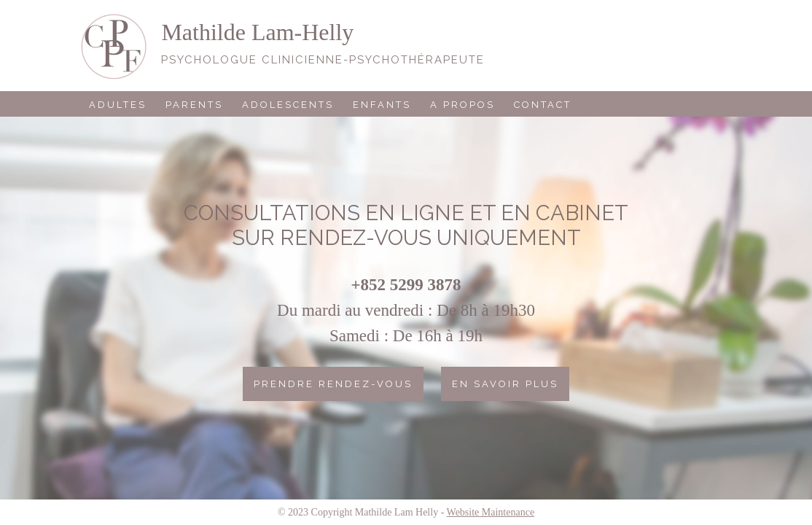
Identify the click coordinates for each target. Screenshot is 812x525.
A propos (462, 105)
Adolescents (288, 105)
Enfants (382, 105)
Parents (194, 105)
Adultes (118, 105)
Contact (543, 105)
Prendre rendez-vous (333, 384)
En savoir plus (505, 384)
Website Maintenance (491, 512)
